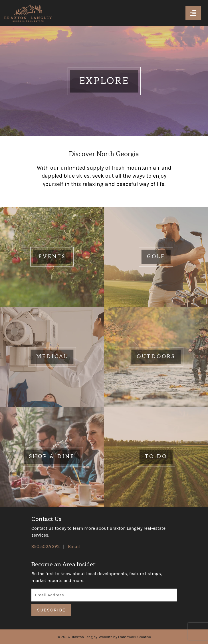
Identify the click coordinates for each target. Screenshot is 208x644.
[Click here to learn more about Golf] (156, 257)
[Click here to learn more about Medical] (52, 357)
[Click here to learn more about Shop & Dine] (52, 457)
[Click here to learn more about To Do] (156, 457)
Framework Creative (135, 637)
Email (74, 547)
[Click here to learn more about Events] (52, 257)
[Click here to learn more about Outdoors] (156, 357)
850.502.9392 (46, 547)
